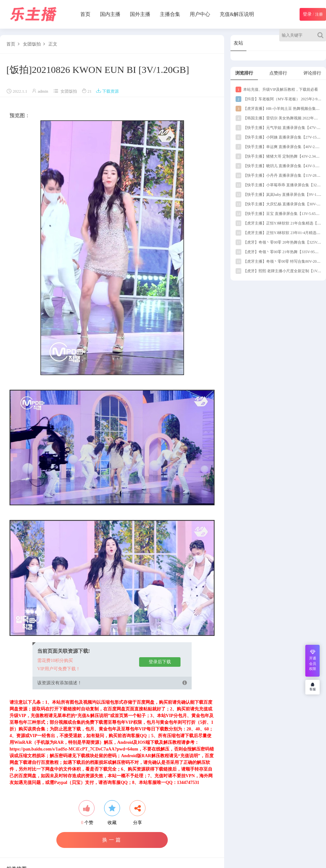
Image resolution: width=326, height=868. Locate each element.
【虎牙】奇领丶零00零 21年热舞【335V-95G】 (278, 252)
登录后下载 (160, 662)
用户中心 (200, 14)
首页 (85, 14)
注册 (319, 14)
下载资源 (107, 91)
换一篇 (112, 840)
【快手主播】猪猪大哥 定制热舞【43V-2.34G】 (279, 156)
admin (43, 91)
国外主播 (140, 14)
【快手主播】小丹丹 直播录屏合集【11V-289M (279, 175)
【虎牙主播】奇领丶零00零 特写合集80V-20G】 (279, 261)
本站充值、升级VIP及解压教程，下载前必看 (277, 89)
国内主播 (110, 14)
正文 (53, 44)
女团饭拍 (32, 44)
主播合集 (170, 14)
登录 (307, 14)
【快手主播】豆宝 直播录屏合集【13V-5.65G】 (279, 214)
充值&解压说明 (237, 14)
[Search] (322, 35)
